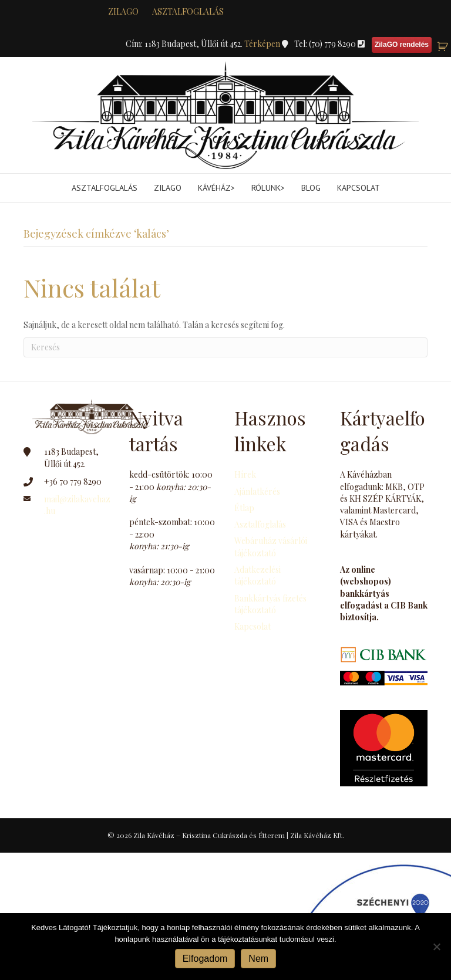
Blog (311, 188)
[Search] (225, 347)
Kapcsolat (359, 188)
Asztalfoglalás (188, 11)
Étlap (244, 508)
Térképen (263, 44)
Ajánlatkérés (257, 491)
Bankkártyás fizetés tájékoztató (270, 604)
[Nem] (436, 947)
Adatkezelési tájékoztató (258, 575)
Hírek (245, 474)
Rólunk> (268, 188)
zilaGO (123, 11)
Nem (258, 959)
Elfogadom (205, 959)
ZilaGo (168, 188)
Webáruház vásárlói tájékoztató (271, 547)
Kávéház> (216, 188)
